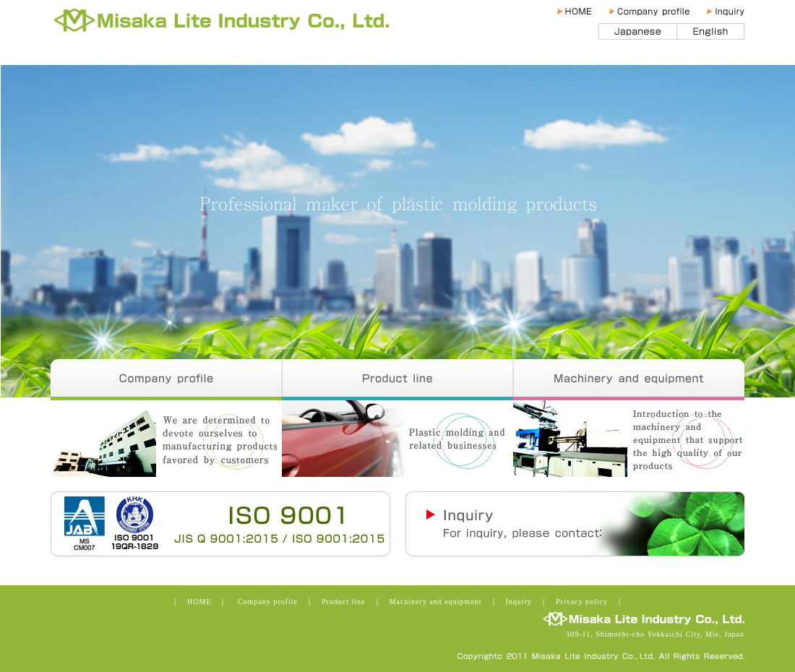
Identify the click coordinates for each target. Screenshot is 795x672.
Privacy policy (582, 602)
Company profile (656, 11)
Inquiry (724, 11)
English (711, 31)
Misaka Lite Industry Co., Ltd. (229, 22)
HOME (581, 11)
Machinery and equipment (629, 380)
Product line (397, 380)
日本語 (638, 31)
